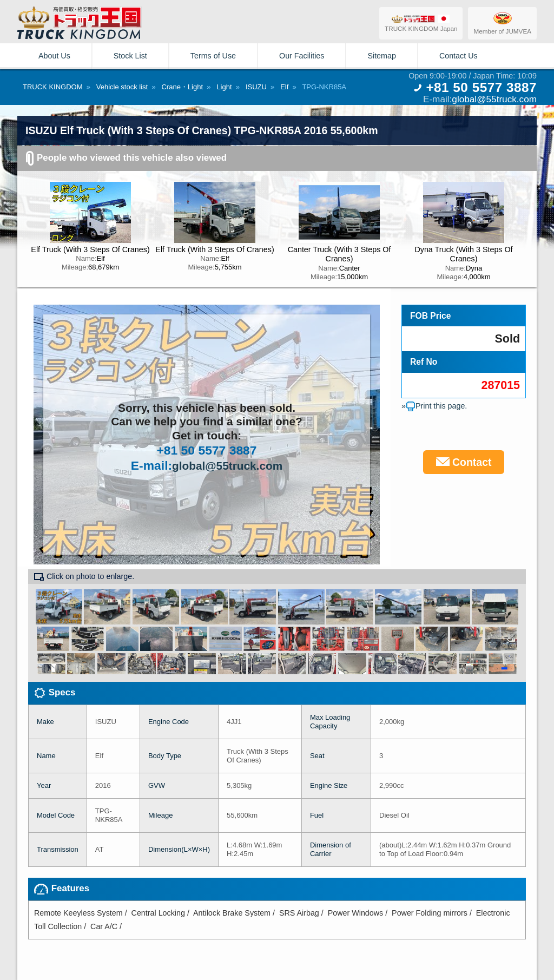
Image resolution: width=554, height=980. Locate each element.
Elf (284, 87)
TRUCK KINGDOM (53, 87)
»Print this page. (434, 406)
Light (224, 87)
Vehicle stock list (122, 87)
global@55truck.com (494, 99)
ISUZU (256, 87)
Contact (464, 462)
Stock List (130, 56)
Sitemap (381, 56)
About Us (54, 56)
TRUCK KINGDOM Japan (421, 23)
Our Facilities (302, 56)
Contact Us (459, 56)
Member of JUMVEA (502, 23)
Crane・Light (182, 87)
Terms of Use (213, 56)
